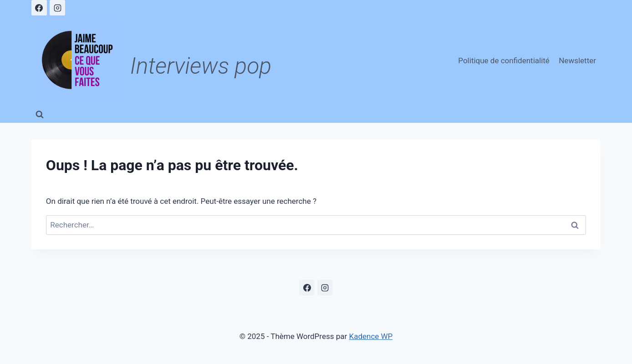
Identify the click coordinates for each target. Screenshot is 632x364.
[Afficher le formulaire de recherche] (40, 115)
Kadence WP (371, 336)
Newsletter (577, 61)
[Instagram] (57, 8)
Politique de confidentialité (504, 61)
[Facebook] (39, 8)
